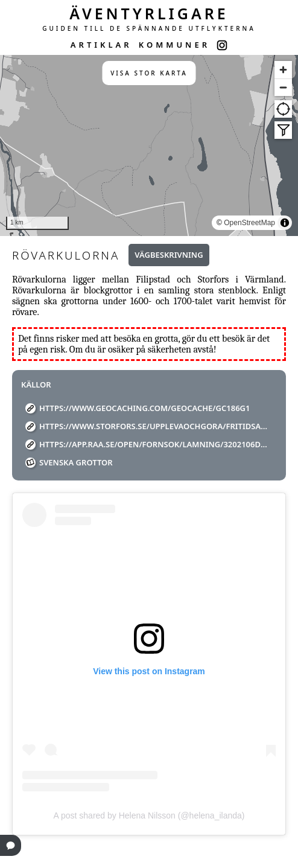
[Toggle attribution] (285, 223)
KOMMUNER (174, 45)
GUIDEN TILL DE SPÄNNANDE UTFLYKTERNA (149, 28)
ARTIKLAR (101, 45)
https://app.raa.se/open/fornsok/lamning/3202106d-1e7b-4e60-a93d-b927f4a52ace (154, 444)
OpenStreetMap (249, 223)
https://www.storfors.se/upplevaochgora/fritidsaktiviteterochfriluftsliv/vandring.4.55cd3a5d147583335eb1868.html (154, 426)
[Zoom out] (283, 87)
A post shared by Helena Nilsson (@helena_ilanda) (149, 815)
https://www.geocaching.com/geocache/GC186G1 (144, 408)
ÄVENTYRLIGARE (149, 13)
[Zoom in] (283, 70)
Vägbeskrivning (169, 255)
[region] (149, 145)
